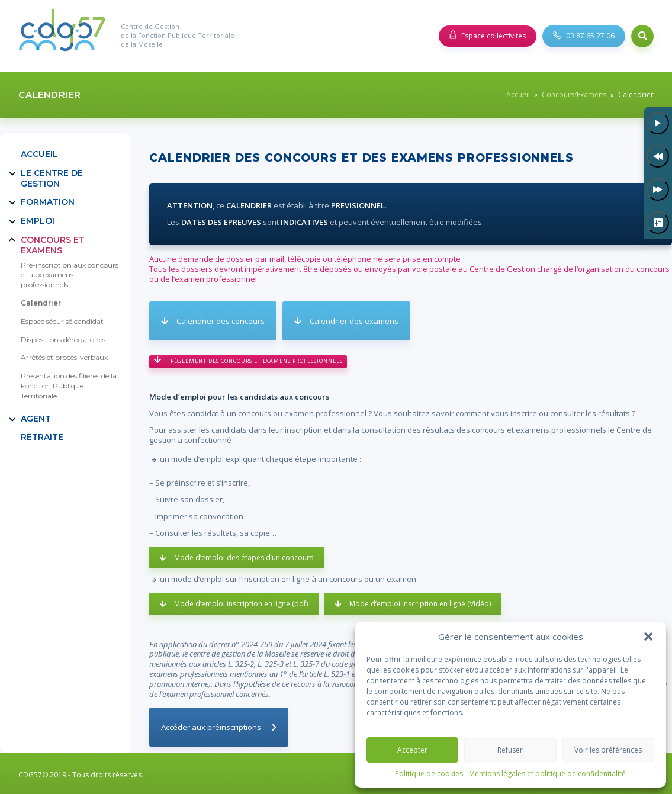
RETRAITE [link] (42, 437)
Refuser (510, 750)
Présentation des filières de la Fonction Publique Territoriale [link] (69, 386)
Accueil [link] (518, 94)
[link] (62, 36)
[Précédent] (658, 156)
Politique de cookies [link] (429, 774)
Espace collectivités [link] (493, 36)
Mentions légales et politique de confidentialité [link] (547, 774)
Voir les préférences (608, 750)
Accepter (412, 750)
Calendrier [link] (41, 303)
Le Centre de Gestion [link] (52, 178)
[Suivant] (658, 189)
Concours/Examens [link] (574, 94)
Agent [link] (36, 419)
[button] (648, 637)
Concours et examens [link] (53, 245)
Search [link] (642, 36)
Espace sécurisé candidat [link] (62, 321)
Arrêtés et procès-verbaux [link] (64, 357)
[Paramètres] (658, 223)
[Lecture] (658, 123)
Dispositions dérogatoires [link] (63, 340)
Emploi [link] (38, 221)
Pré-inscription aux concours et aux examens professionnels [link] (70, 275)
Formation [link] (48, 202)
